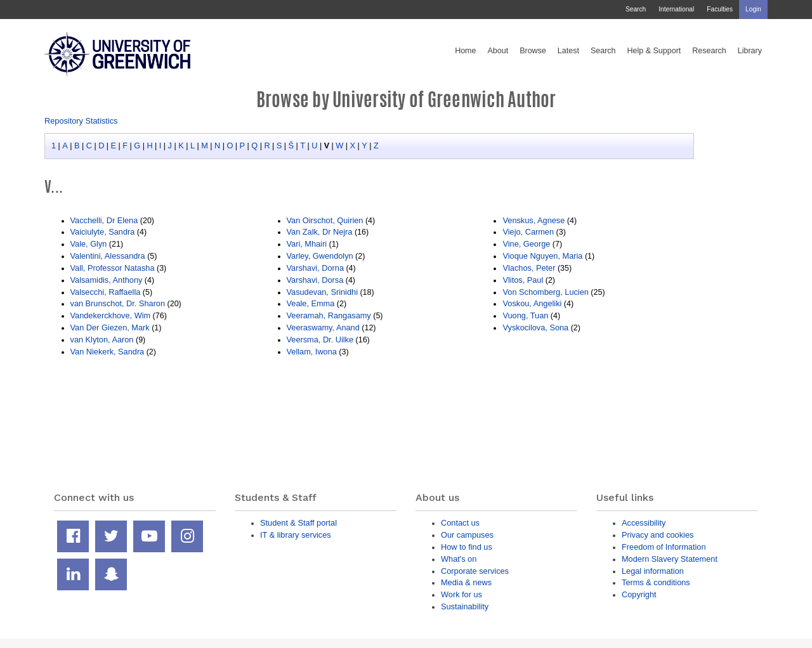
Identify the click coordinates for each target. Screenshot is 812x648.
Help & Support (654, 51)
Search (636, 9)
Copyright (639, 594)
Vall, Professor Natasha (113, 268)
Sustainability (465, 606)
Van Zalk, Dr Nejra (320, 232)
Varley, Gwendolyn (320, 256)
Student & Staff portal (298, 523)
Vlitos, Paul (523, 280)
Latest (568, 51)
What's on (459, 559)
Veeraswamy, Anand (323, 327)
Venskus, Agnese (534, 220)
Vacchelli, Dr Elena (104, 220)
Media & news (466, 582)
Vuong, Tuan (525, 315)
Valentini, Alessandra (108, 256)
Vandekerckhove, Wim (111, 315)
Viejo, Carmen (528, 232)
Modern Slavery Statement (670, 559)
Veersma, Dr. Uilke (320, 340)
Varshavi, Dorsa (315, 280)
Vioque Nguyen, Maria (542, 256)
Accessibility (644, 523)
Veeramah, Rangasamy (329, 315)
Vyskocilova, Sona (535, 327)
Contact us (460, 523)
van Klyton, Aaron (103, 340)
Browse (533, 51)
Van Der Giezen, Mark (110, 327)
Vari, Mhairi (307, 244)
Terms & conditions (656, 582)
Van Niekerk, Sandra (108, 352)
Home (465, 51)
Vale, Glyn (89, 244)
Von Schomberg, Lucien (545, 292)
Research (709, 51)
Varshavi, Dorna (315, 268)
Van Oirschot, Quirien (325, 220)
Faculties (720, 9)
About (498, 51)
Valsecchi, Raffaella (106, 292)
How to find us (467, 547)
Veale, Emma (311, 303)
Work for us (462, 594)
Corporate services (475, 571)
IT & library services (296, 535)
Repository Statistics (81, 121)
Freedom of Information (664, 547)
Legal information (653, 571)
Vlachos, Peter (529, 268)
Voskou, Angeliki (532, 303)
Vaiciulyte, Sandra (103, 232)
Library (750, 51)
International (676, 9)
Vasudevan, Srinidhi (322, 292)
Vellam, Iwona (312, 352)
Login (753, 9)
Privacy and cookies (658, 535)
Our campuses (467, 535)
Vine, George (526, 244)
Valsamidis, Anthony (107, 280)
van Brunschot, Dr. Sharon (118, 303)
